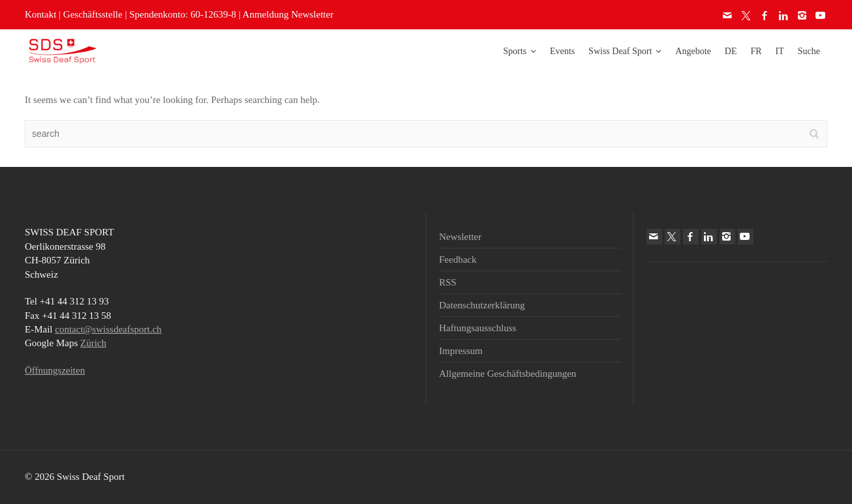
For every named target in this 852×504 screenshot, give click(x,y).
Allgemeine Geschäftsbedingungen (508, 374)
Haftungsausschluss (478, 328)
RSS (448, 282)
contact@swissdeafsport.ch (108, 329)
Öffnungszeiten (55, 370)
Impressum (461, 351)
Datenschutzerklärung (482, 305)
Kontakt (40, 14)
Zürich (93, 343)
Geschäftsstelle (93, 14)
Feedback (458, 259)
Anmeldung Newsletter (288, 14)
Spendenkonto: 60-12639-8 (183, 14)
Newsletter (460, 237)
